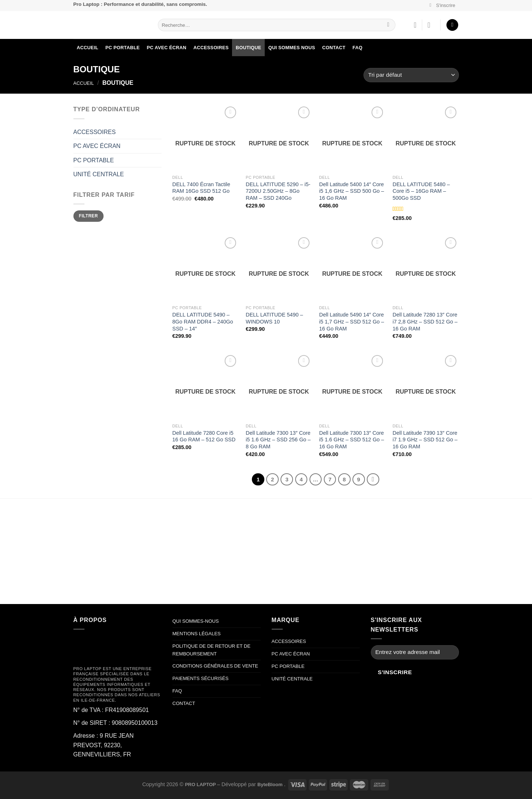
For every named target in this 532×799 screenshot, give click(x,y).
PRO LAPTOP (201, 784)
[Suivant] (373, 480)
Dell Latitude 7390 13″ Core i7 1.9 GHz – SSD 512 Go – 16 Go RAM (425, 440)
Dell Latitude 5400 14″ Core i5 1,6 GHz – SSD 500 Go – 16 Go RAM (352, 191)
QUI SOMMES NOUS (292, 48)
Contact (334, 48)
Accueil (84, 83)
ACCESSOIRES (211, 48)
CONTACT (184, 703)
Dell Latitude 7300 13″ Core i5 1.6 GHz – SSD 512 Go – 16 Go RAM (352, 440)
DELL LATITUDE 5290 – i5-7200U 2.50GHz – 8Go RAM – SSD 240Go (278, 191)
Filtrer (88, 216)
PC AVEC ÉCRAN (167, 48)
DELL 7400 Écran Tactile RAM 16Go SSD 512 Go (201, 188)
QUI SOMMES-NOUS (196, 621)
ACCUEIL (88, 48)
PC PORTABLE (123, 48)
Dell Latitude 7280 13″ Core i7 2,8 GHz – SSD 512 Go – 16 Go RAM (425, 321)
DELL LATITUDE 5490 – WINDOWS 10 (274, 318)
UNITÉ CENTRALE (99, 174)
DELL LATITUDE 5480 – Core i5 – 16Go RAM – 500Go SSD (421, 191)
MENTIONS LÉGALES (197, 634)
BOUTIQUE (249, 48)
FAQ (357, 48)
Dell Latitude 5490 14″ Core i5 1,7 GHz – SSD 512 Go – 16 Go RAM (352, 321)
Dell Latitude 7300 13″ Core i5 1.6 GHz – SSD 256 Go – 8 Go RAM (278, 440)
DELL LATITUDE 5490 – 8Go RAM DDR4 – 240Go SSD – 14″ (203, 321)
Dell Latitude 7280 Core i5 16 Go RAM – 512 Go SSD (204, 436)
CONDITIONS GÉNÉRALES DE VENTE (215, 666)
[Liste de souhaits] (415, 25)
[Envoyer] (388, 25)
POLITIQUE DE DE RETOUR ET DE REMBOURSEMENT (212, 650)
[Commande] (411, 75)
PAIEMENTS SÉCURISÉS (201, 678)
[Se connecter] (431, 25)
